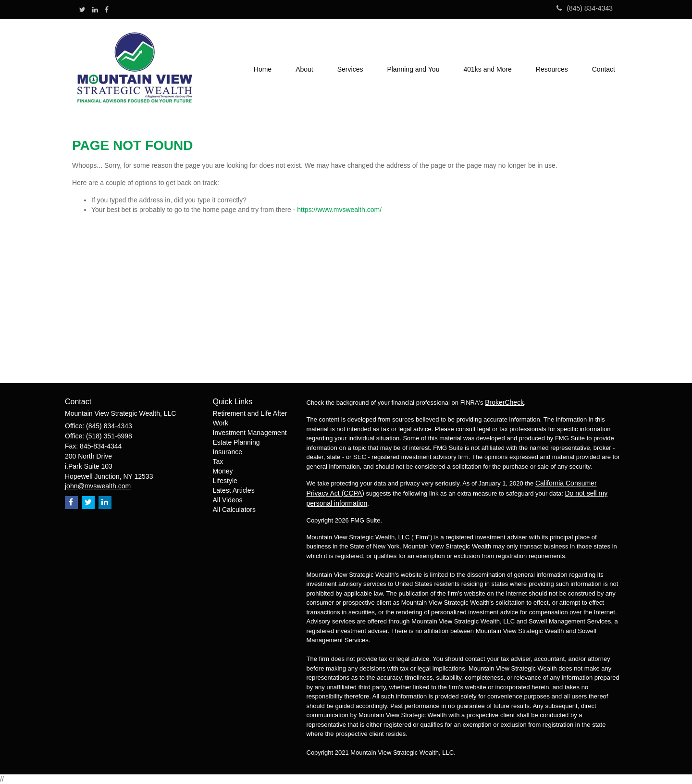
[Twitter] (82, 10)
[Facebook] (107, 10)
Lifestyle (225, 481)
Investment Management (250, 433)
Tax (218, 461)
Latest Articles (234, 490)
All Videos (228, 500)
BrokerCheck (504, 402)
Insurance (228, 452)
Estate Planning (236, 442)
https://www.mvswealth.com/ (339, 210)
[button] (304, 69)
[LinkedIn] (95, 10)
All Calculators (234, 510)
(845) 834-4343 (585, 8)
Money (223, 471)
